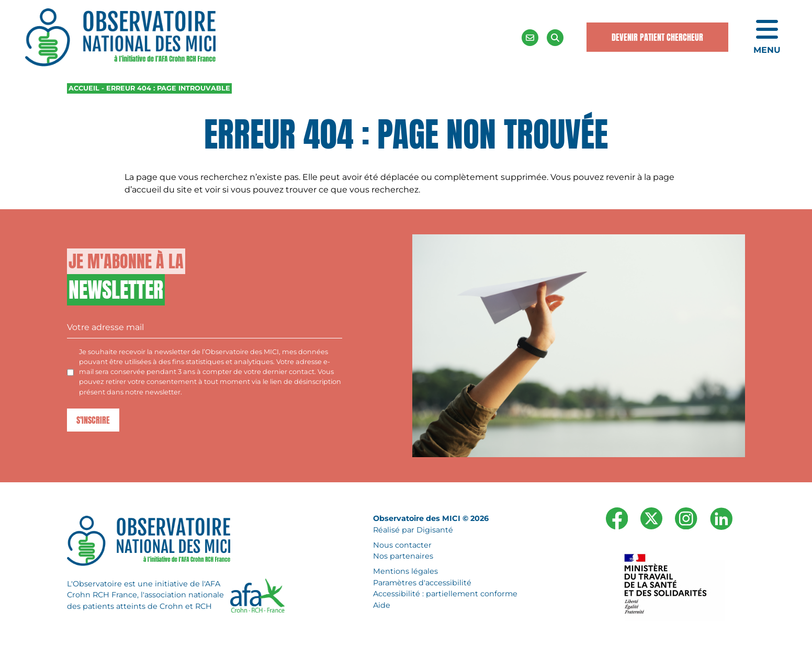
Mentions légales (405, 571)
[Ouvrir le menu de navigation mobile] (767, 38)
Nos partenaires (403, 556)
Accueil (84, 88)
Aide (382, 605)
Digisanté (435, 530)
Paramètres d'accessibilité (422, 582)
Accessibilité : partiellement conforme (445, 594)
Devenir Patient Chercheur (657, 37)
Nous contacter (402, 545)
